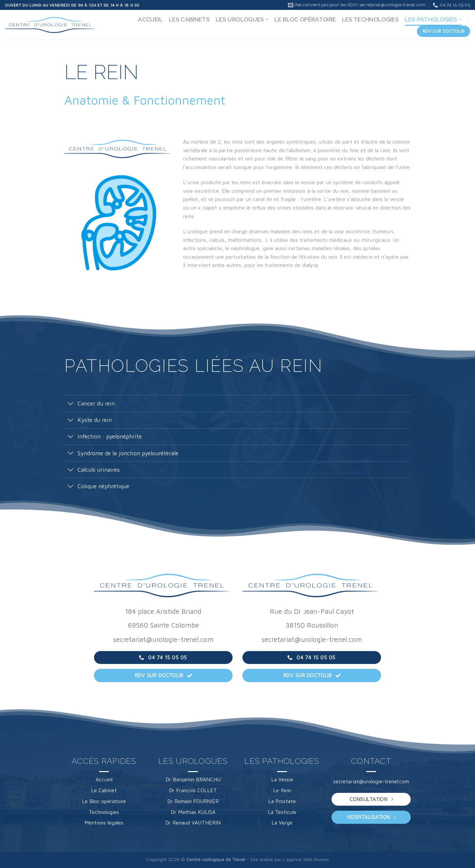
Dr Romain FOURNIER (193, 801)
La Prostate (282, 801)
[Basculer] (71, 404)
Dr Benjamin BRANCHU (193, 779)
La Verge (282, 823)
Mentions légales (104, 823)
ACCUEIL (150, 19)
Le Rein (282, 790)
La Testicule (282, 812)
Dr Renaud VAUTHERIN (193, 823)
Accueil (104, 779)
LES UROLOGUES (242, 19)
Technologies (104, 812)
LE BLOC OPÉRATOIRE (305, 19)
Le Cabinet (104, 790)
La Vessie (282, 779)
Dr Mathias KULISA (193, 812)
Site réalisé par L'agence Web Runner (290, 859)
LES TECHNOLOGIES (371, 19)
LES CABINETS (189, 19)
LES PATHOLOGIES (433, 19)
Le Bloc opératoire (104, 801)
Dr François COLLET (193, 790)
